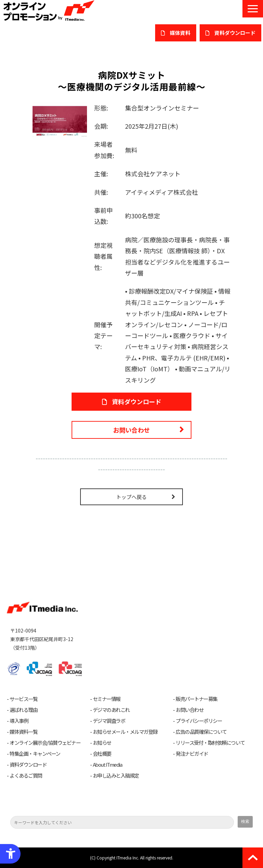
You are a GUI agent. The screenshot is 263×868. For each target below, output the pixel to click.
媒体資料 (180, 33)
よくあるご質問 (26, 776)
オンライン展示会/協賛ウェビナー (45, 743)
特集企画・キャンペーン (35, 754)
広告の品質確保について (201, 732)
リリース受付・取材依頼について (210, 743)
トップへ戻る (131, 497)
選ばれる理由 (23, 710)
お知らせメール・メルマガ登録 (125, 732)
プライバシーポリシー (199, 721)
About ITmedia (108, 765)
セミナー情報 (107, 699)
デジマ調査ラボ (109, 721)
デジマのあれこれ (111, 710)
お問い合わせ (131, 430)
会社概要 (102, 754)
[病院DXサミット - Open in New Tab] (60, 120)
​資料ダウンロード (235, 33)
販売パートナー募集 (197, 699)
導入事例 (19, 721)
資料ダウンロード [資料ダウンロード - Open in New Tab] (137, 401)
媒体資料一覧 (23, 732)
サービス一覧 (23, 699)
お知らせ (102, 743)
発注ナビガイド (192, 754)
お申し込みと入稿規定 (116, 776)
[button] (253, 9)
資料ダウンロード (28, 765)
